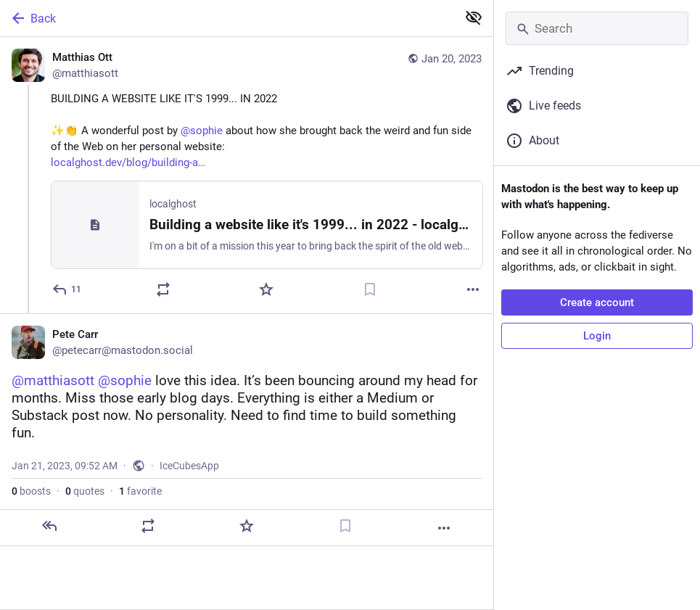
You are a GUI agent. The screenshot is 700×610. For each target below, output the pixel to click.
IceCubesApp (189, 466)
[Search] (597, 28)
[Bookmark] (370, 289)
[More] (473, 289)
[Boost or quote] (163, 289)
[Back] (227, 18)
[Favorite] (266, 289)
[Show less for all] (474, 17)
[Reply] (67, 289)
